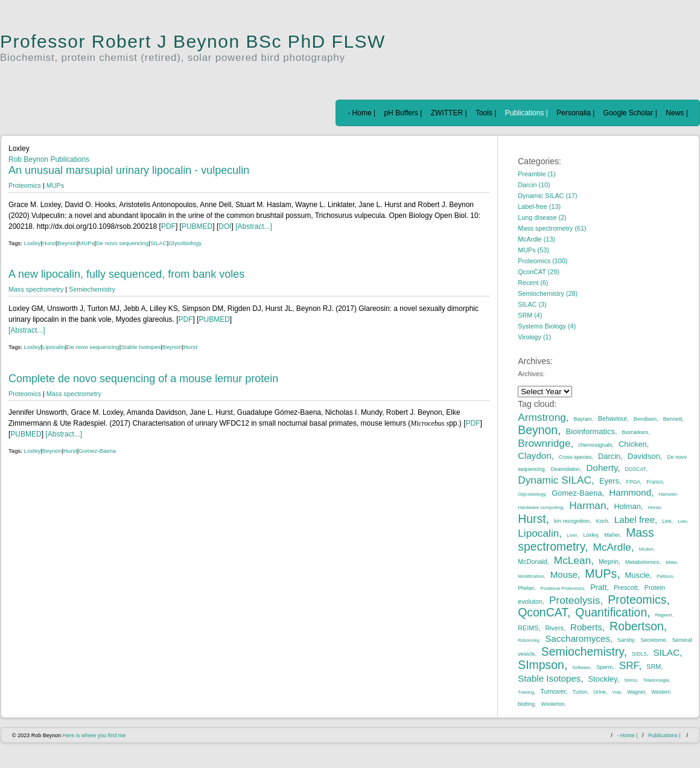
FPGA (633, 482)
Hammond (630, 492)
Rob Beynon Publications (49, 159)
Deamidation (565, 469)
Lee (667, 521)
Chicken (633, 444)
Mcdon (646, 549)
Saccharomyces (577, 638)
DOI (225, 226)
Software (581, 667)
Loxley (33, 243)
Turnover (553, 691)
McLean (572, 560)
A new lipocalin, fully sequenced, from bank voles (126, 274)
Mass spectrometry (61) (552, 228)
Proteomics (25, 185)
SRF (629, 665)
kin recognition (572, 521)
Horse (655, 507)
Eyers (609, 481)
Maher (612, 535)
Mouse (564, 574)
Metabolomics (642, 562)
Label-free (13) (539, 206)
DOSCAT (635, 469)
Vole (617, 692)
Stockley (603, 679)
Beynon (67, 243)
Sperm (604, 667)
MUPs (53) (533, 250)
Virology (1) (534, 337)
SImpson (541, 665)
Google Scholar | (630, 113)
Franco (655, 482)
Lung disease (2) (542, 217)
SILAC (159, 243)
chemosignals (595, 445)
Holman (627, 506)
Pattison (665, 576)
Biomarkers (635, 432)
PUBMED (197, 226)
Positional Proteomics (562, 588)
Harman (587, 505)
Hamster (667, 494)
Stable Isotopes (141, 347)
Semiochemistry (92, 289)
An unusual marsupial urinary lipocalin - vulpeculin (129, 170)
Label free (635, 520)
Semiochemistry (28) (548, 293)
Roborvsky (528, 640)
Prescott (626, 587)
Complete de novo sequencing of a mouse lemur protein (143, 379)
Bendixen (645, 419)
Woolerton (552, 704)
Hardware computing (540, 507)
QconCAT (542, 612)
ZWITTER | (449, 113)
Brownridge (544, 443)
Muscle (638, 575)
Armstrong (542, 417)
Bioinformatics (590, 431)
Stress (630, 680)
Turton (580, 692)
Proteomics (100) (542, 261)
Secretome (654, 640)
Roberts (586, 627)
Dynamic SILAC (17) (547, 196)
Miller (671, 562)
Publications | (527, 113)
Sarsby (626, 640)
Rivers (554, 628)
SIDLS (639, 654)
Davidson (644, 456)
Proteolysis (574, 600)
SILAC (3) (532, 304)
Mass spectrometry (36, 289)
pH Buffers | (403, 113)
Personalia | (575, 113)
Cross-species (575, 457)
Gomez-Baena (97, 451)
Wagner (636, 692)
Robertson (637, 626)
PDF (168, 226)
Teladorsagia (656, 680)
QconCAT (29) (539, 272)
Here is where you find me (94, 735)
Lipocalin (54, 347)
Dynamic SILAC (555, 480)
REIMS (528, 628)
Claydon (534, 456)
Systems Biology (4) (547, 326)
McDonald (533, 562)
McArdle (612, 547)
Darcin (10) (534, 185)
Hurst (49, 243)
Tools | (486, 113)
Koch (602, 521)
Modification (531, 576)
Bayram (583, 419)
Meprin (609, 562)
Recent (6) (533, 283)
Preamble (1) (536, 174)
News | (676, 113)
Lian (682, 521)
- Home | (361, 113)
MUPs (55, 185)
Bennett (673, 419)
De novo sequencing (122, 243)
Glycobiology (185, 243)
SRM (654, 667)
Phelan (526, 588)
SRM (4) (530, 315)
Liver (572, 535)
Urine (600, 692)
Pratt (598, 587)
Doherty (602, 468)
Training (526, 692)
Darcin (609, 456)
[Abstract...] (254, 226)
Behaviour (612, 418)
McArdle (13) (536, 239)
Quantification (611, 612)
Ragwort (664, 615)
